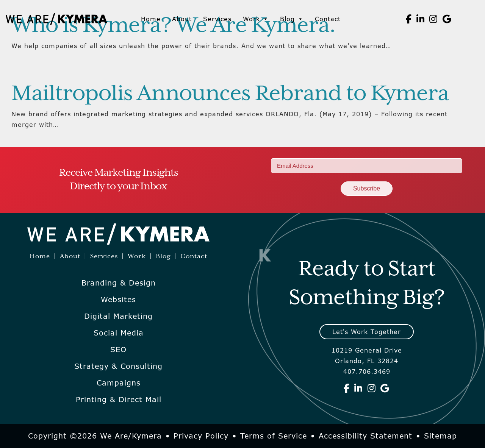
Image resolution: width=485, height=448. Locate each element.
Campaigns (119, 383)
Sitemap (440, 436)
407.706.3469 (367, 372)
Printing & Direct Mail (119, 400)
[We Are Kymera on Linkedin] (421, 19)
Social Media (119, 333)
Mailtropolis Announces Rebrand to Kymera (230, 94)
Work (256, 19)
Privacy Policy (201, 436)
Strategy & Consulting (118, 366)
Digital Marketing (118, 316)
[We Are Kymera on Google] (447, 19)
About (182, 19)
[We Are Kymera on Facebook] (409, 19)
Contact (328, 19)
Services (217, 19)
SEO (118, 350)
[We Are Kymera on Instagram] (433, 19)
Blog (292, 19)
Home (151, 19)
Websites (118, 300)
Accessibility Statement (365, 436)
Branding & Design (119, 283)
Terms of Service (274, 436)
